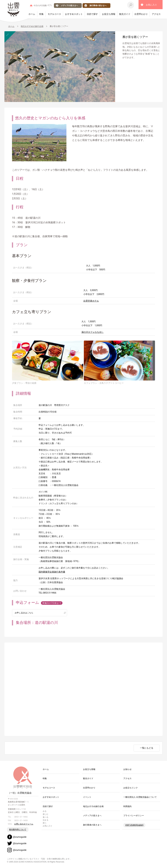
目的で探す (92, 14)
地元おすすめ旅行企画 (93, 807)
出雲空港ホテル (91, 301)
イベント (87, 797)
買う (45, 823)
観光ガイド (125, 14)
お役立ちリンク (131, 788)
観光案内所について (18, 830)
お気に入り (151, 5)
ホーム (32, 14)
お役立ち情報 (109, 14)
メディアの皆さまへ (69, 5)
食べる (46, 817)
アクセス (156, 14)
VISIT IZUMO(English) (134, 825)
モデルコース (54, 14)
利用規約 (127, 807)
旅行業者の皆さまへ (98, 5)
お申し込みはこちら (25, 613)
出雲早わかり (141, 14)
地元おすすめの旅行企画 (32, 26)
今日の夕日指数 (43, 5)
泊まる (46, 820)
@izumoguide (20, 837)
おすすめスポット (74, 14)
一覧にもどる (147, 748)
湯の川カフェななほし (93, 332)
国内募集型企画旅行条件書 (52, 572)
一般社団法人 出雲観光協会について (140, 797)
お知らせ (127, 769)
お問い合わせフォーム (24, 824)
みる (45, 812)
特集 (41, 14)
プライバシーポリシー (134, 816)
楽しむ (46, 814)
